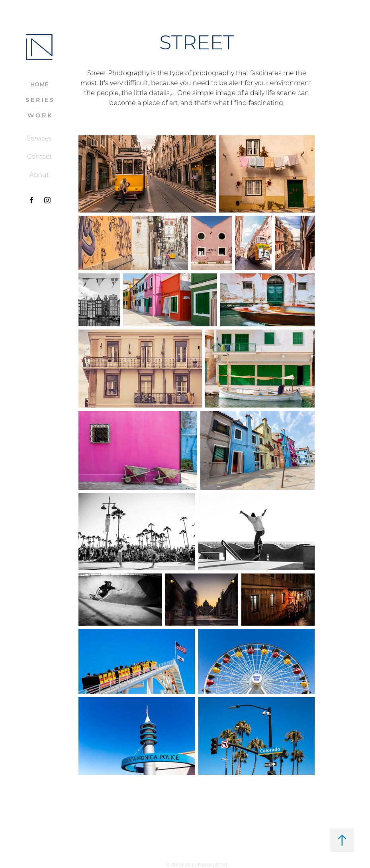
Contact (39, 156)
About (39, 175)
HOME (39, 84)
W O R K (39, 115)
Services (39, 138)
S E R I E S (39, 100)
